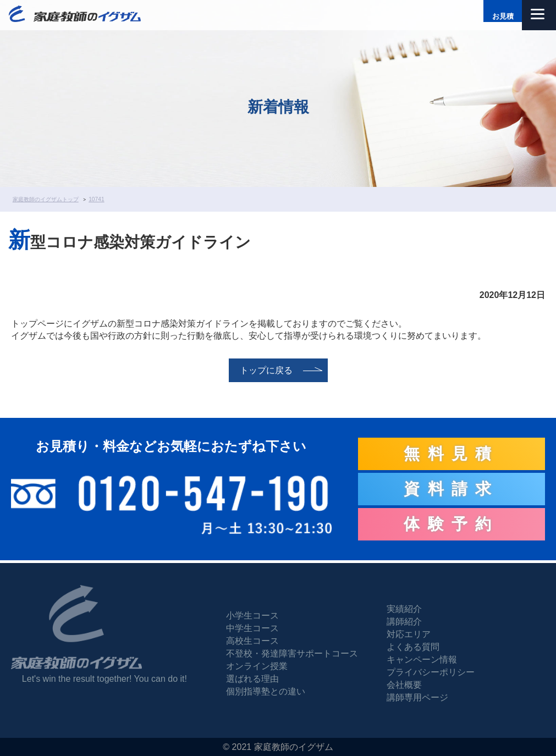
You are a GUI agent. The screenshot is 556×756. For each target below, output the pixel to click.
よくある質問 (413, 647)
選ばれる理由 (252, 679)
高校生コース (252, 641)
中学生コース (252, 628)
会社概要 (404, 685)
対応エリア (409, 634)
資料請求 (452, 489)
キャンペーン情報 (422, 660)
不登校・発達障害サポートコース (292, 653)
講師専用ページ (417, 697)
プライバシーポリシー (431, 672)
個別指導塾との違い (266, 691)
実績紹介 (404, 609)
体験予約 (452, 524)
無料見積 (452, 454)
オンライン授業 (257, 666)
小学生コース (252, 616)
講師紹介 (404, 622)
